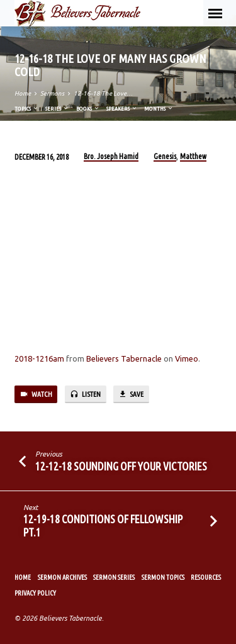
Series (57, 108)
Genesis (165, 156)
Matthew (193, 156)
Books (88, 108)
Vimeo (187, 358)
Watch (36, 394)
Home (23, 93)
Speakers (122, 108)
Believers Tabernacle (124, 358)
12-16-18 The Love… (103, 93)
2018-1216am (39, 358)
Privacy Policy (35, 593)
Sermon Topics (163, 577)
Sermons (52, 93)
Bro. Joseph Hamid (111, 156)
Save (131, 394)
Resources (206, 577)
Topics (27, 108)
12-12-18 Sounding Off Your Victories (121, 466)
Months (159, 108)
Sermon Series (114, 577)
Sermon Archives (62, 577)
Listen (85, 394)
